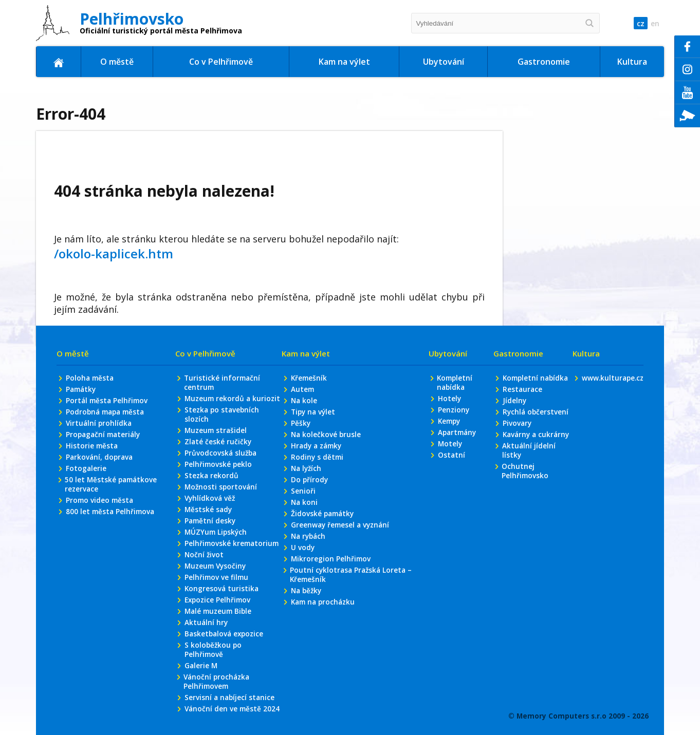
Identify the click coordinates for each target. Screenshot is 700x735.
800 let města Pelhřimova (112, 546)
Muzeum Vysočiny (216, 622)
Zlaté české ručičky (218, 483)
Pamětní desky (210, 565)
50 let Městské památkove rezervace (112, 517)
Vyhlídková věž (210, 542)
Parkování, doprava (100, 489)
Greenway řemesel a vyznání (342, 560)
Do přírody (309, 512)
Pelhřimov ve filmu (217, 634)
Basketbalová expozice (225, 693)
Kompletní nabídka (454, 411)
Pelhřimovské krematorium (208, 594)
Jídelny (514, 439)
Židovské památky (323, 548)
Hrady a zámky (318, 477)
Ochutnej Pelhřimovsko (524, 523)
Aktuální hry (206, 681)
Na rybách (309, 571)
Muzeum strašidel (216, 471)
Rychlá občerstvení (536, 451)
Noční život (204, 610)
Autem (302, 418)
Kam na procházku (324, 640)
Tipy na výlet (314, 441)
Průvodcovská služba (221, 494)
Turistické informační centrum (222, 411)
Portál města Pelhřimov (108, 430)
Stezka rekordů (211, 518)
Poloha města (91, 406)
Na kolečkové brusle (326, 465)
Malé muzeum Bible (219, 670)
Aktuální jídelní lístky (528, 501)
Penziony (453, 439)
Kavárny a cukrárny (520, 480)
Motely (449, 475)
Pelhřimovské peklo (218, 506)
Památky (82, 418)
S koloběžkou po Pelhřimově (213, 710)
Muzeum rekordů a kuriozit (218, 432)
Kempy (449, 451)
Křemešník (309, 406)
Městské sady (208, 553)
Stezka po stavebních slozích (222, 454)
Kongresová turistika (222, 646)
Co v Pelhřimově (221, 62)
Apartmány (457, 463)
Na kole (304, 430)
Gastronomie (544, 62)
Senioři (303, 524)
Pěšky (300, 453)
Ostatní (450, 487)
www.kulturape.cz (611, 406)
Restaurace (522, 428)
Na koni (304, 536)
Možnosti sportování (221, 530)
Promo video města (101, 534)
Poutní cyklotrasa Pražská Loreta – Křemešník (352, 612)
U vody (302, 583)
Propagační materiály (105, 465)
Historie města (93, 477)
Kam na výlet (344, 62)
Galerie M (201, 727)
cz (638, 23)
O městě (117, 62)
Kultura (632, 62)
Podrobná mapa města (107, 441)
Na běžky (307, 628)
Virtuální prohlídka (100, 453)
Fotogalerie (86, 501)
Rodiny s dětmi (317, 489)
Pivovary (517, 463)
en (654, 23)
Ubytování (444, 62)
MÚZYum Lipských (216, 577)
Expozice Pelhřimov (218, 658)
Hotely (448, 428)
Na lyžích (307, 501)
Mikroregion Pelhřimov (331, 595)
